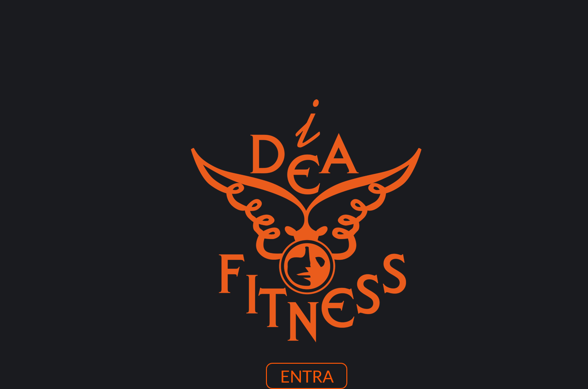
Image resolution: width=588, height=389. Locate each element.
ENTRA (307, 376)
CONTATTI (451, 143)
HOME (135, 143)
